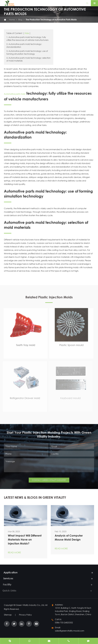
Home (12, 20)
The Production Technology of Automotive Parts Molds (51, 20)
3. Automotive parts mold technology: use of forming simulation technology (27, 52)
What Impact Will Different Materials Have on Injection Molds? (25, 540)
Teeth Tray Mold (24, 345)
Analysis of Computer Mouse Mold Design (69, 538)
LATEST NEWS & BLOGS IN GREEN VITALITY (35, 497)
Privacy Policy (25, 615)
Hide (27, 33)
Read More (14, 552)
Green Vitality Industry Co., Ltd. (31, 605)
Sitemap (8, 615)
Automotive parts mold (15, 94)
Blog (20, 20)
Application (9, 572)
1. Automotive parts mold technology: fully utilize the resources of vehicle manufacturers (27, 39)
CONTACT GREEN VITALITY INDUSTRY (49, 478)
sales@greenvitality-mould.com (70, 631)
